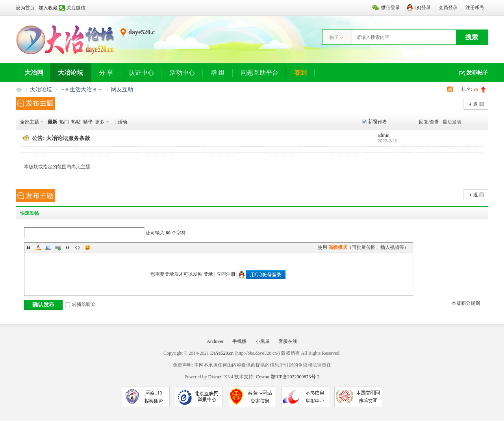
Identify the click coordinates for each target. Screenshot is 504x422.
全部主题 (30, 122)
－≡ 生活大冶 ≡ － (82, 89)
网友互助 (122, 89)
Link (58, 247)
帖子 (334, 37)
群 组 (218, 73)
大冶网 (34, 73)
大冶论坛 (70, 73)
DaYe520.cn (222, 353)
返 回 (479, 104)
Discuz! (215, 377)
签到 (300, 73)
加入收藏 (48, 8)
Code (78, 247)
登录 (208, 274)
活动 (122, 122)
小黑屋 (263, 341)
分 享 (106, 73)
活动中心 (182, 73)
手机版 (239, 341)
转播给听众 (80, 304)
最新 (52, 122)
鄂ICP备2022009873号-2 (295, 377)
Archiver (215, 341)
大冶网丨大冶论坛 (19, 89)
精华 (88, 122)
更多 (100, 122)
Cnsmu (263, 377)
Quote (68, 247)
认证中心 (141, 73)
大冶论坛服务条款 (68, 138)
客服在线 (288, 341)
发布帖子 (477, 73)
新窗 (373, 122)
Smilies (87, 247)
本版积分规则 (466, 303)
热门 (64, 122)
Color (38, 247)
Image (48, 247)
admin (384, 135)
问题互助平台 (259, 73)
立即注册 (226, 274)
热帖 (76, 122)
